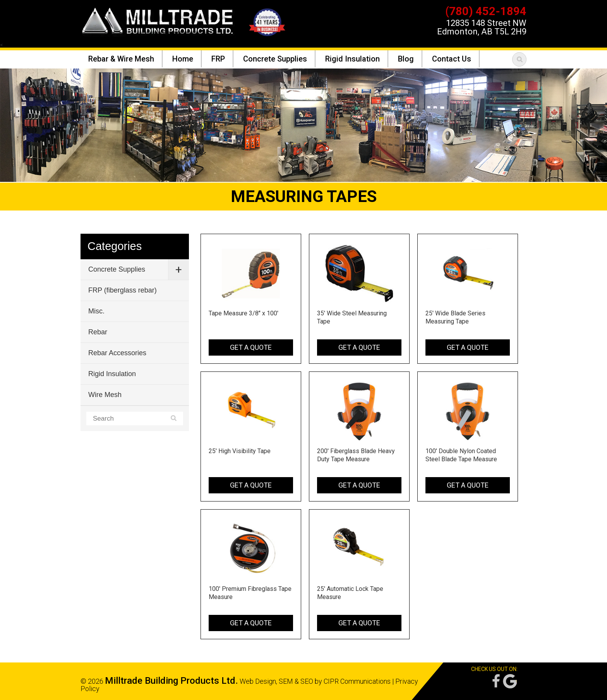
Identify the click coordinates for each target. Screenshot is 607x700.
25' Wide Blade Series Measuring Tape (455, 317)
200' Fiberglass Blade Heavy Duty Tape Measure (356, 455)
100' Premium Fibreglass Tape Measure (250, 593)
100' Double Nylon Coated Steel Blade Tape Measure (461, 455)
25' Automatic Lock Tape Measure (350, 593)
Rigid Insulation (112, 374)
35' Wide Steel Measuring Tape (352, 317)
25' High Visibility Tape (240, 451)
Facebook (496, 681)
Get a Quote (251, 347)
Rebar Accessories (117, 353)
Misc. (96, 311)
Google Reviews (510, 681)
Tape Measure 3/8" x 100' (243, 313)
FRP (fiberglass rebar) (123, 290)
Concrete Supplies (117, 269)
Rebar (98, 332)
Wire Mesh (105, 395)
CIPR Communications (357, 681)
